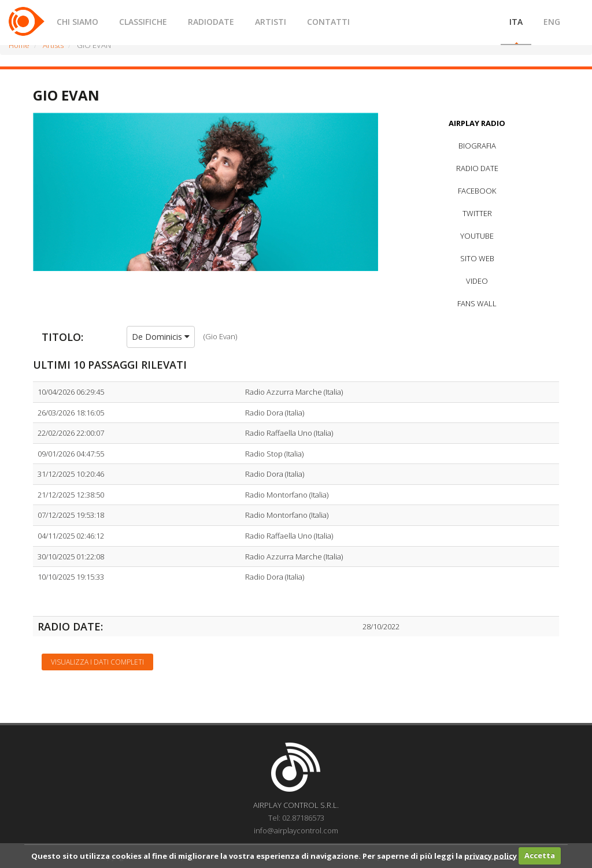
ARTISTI (271, 22)
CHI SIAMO (77, 22)
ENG (552, 22)
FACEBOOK (477, 191)
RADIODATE (211, 22)
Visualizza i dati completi (97, 662)
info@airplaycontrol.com (296, 830)
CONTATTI (328, 22)
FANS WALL (477, 303)
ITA (516, 22)
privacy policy (491, 855)
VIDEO (477, 281)
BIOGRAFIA (477, 146)
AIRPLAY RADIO (477, 123)
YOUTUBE (477, 236)
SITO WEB (477, 258)
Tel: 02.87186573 (296, 818)
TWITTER (477, 213)
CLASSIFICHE (143, 22)
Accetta (540, 855)
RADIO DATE (477, 168)
